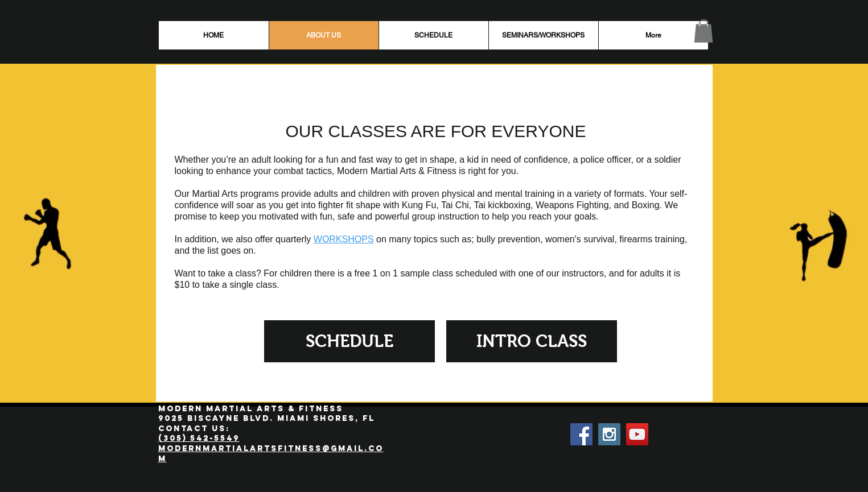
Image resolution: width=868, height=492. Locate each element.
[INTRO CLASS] (532, 341)
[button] (704, 31)
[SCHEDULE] (349, 341)
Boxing (646, 205)
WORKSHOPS (344, 239)
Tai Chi (455, 205)
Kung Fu (419, 205)
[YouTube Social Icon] (637, 434)
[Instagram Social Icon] (609, 434)
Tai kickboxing (502, 205)
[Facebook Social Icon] (581, 434)
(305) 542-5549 (199, 438)
